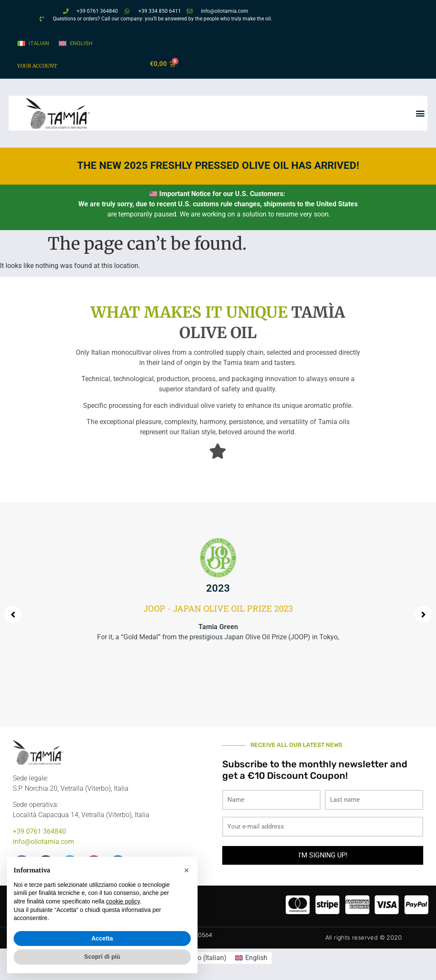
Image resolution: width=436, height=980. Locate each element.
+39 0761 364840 (39, 831)
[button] (420, 113)
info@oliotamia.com (43, 842)
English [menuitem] (81, 43)
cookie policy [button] (123, 901)
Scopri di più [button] (102, 957)
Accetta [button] (102, 938)
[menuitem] (33, 44)
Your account (37, 66)
